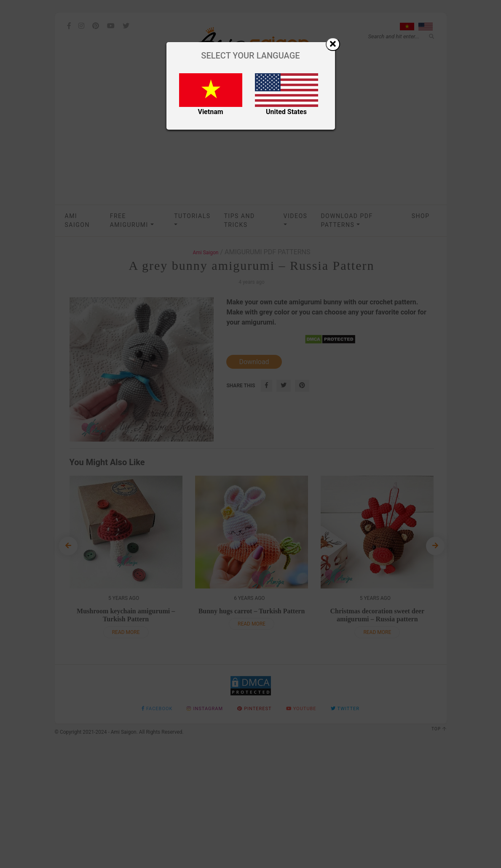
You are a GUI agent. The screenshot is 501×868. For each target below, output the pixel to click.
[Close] (333, 44)
